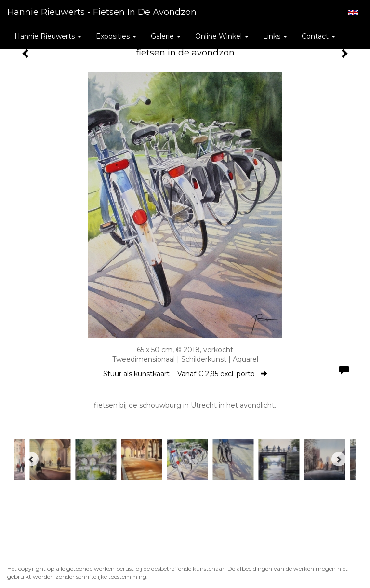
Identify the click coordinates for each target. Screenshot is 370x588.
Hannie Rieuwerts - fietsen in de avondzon (102, 12)
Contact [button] (318, 36)
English (353, 13)
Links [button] (275, 36)
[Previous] (31, 459)
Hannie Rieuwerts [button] (48, 36)
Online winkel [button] (222, 36)
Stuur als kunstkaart (185, 374)
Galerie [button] (166, 36)
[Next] (339, 459)
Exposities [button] (116, 36)
